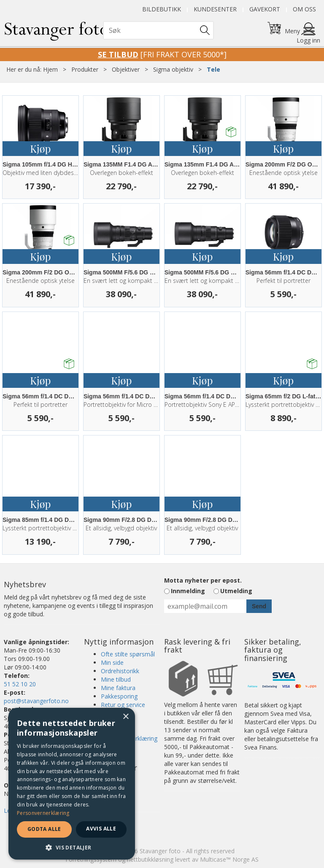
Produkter (85, 69)
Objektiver (126, 69)
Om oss (304, 9)
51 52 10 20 (20, 684)
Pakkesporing (119, 696)
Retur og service (123, 705)
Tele (213, 69)
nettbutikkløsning (150, 859)
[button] (72, 847)
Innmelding (188, 591)
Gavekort (265, 9)
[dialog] (72, 784)
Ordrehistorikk (120, 671)
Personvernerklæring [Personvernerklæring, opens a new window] (43, 813)
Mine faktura (118, 688)
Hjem (50, 69)
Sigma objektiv (173, 69)
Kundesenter (215, 9)
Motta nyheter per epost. (203, 580)
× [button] (126, 717)
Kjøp (40, 148)
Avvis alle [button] (101, 829)
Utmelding (236, 591)
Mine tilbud (116, 679)
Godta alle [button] (44, 829)
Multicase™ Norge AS (229, 859)
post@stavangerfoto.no (36, 701)
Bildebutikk (162, 9)
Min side (112, 662)
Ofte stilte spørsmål (128, 654)
